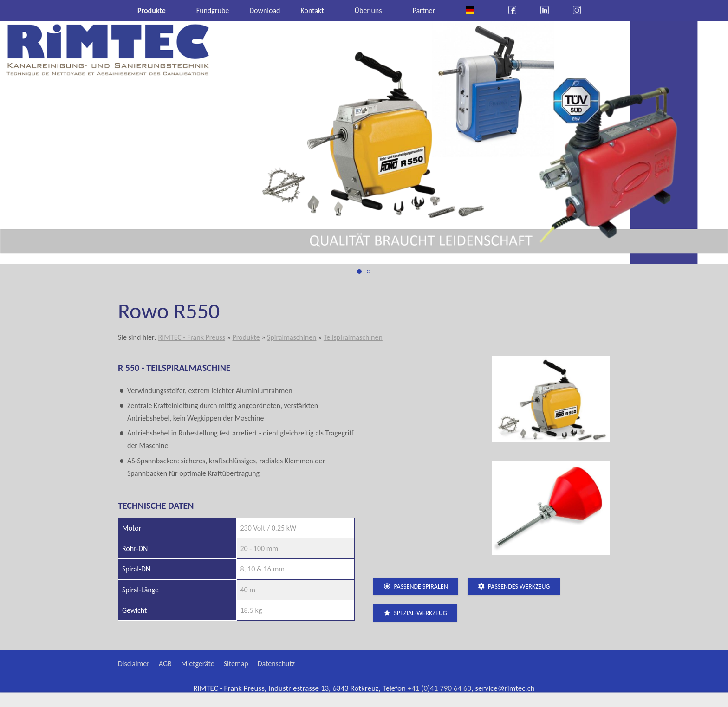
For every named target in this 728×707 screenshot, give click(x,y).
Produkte (246, 337)
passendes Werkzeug (514, 587)
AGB (165, 664)
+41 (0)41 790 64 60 (440, 688)
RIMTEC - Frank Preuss (192, 337)
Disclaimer (134, 664)
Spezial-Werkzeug (415, 613)
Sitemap (236, 664)
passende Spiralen (416, 587)
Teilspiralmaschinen (353, 337)
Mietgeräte (198, 664)
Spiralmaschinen (292, 337)
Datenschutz (276, 664)
